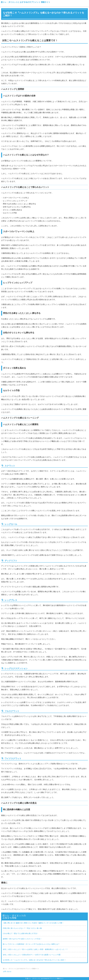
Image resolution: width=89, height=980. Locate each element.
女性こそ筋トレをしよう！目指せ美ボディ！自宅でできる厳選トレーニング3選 (32, 955)
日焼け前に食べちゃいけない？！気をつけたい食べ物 (22, 928)
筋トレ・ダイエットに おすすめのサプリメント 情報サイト (26, 2)
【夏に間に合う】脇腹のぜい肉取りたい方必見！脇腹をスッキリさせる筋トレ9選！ (33, 923)
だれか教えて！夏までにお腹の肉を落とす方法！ (21, 933)
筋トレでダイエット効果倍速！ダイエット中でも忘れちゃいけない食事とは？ (31, 944)
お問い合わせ (7, 972)
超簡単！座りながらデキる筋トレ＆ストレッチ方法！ (22, 939)
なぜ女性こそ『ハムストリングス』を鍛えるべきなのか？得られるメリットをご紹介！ (34, 960)
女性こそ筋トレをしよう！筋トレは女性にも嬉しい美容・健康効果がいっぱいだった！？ (35, 949)
